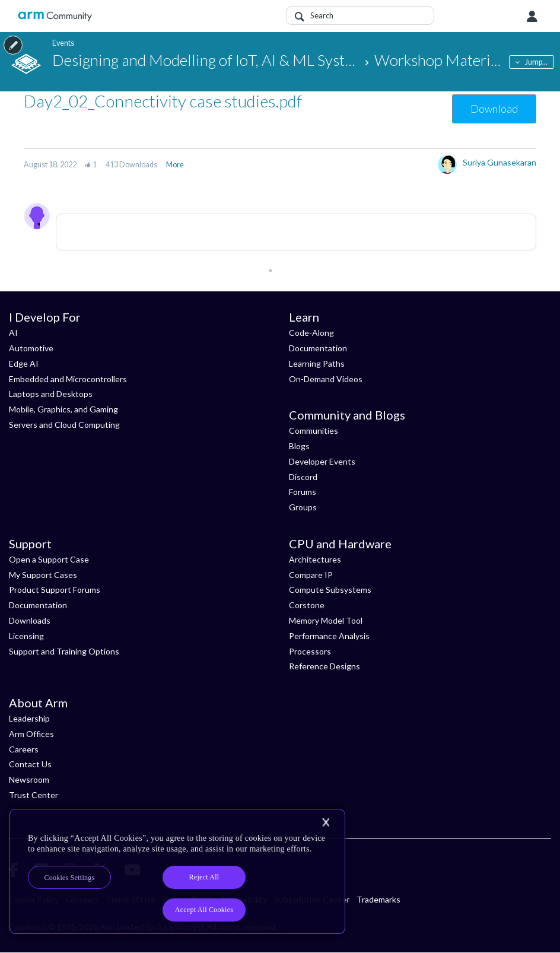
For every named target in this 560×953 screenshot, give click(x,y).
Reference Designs (324, 666)
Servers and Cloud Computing (64, 425)
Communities (314, 431)
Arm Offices (31, 734)
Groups (303, 507)
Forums (303, 492)
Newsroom (29, 779)
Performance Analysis (329, 636)
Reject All (204, 877)
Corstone (307, 605)
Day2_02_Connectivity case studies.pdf (163, 101)
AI (13, 333)
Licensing (26, 636)
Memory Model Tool (326, 620)
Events (63, 43)
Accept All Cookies (204, 910)
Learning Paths (317, 363)
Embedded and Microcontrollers (68, 379)
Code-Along (311, 333)
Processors (310, 651)
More (175, 165)
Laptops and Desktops (51, 394)
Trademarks (378, 899)
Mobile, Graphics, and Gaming (63, 409)
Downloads (30, 620)
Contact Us (30, 764)
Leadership (29, 718)
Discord (303, 477)
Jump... (536, 62)
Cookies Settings (70, 878)
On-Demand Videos (326, 379)
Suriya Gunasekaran (499, 162)
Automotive (31, 348)
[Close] (326, 822)
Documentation (318, 348)
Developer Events (322, 461)
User (532, 17)
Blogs (299, 446)
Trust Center (34, 795)
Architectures (315, 559)
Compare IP (311, 575)
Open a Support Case (49, 559)
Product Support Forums (55, 590)
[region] (177, 871)
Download (494, 109)
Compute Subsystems (330, 590)
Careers (24, 749)
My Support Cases (43, 575)
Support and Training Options (64, 651)
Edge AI (24, 363)
